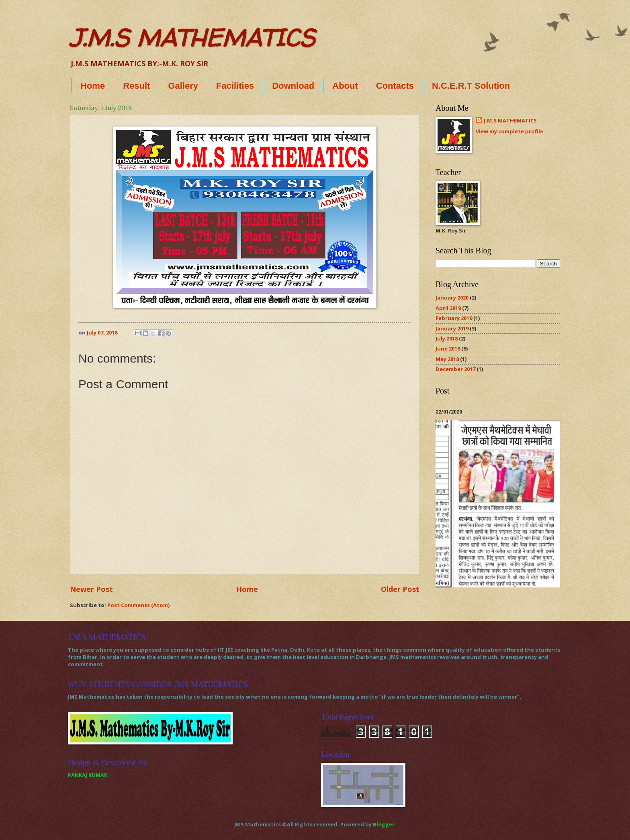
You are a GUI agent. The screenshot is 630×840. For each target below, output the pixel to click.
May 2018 (447, 359)
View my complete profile (509, 131)
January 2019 (452, 328)
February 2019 (454, 318)
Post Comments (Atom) (138, 605)
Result (136, 86)
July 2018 (447, 338)
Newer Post (91, 589)
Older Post (400, 589)
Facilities (235, 86)
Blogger (384, 824)
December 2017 (455, 369)
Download (293, 86)
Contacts (395, 86)
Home (93, 86)
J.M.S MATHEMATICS (192, 38)
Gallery (183, 86)
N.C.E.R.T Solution (471, 86)
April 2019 (448, 308)
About (345, 86)
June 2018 (448, 349)
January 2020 (452, 298)
